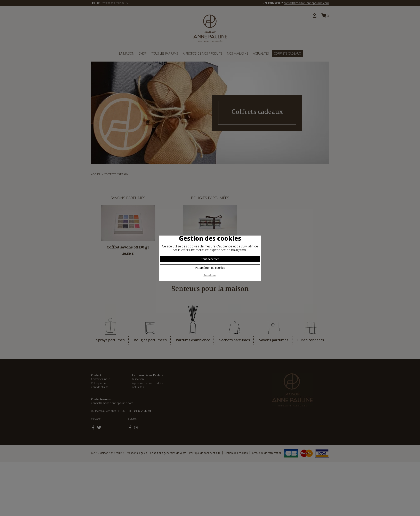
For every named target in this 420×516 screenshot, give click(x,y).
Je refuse (209, 275)
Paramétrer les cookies (210, 268)
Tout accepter (210, 259)
